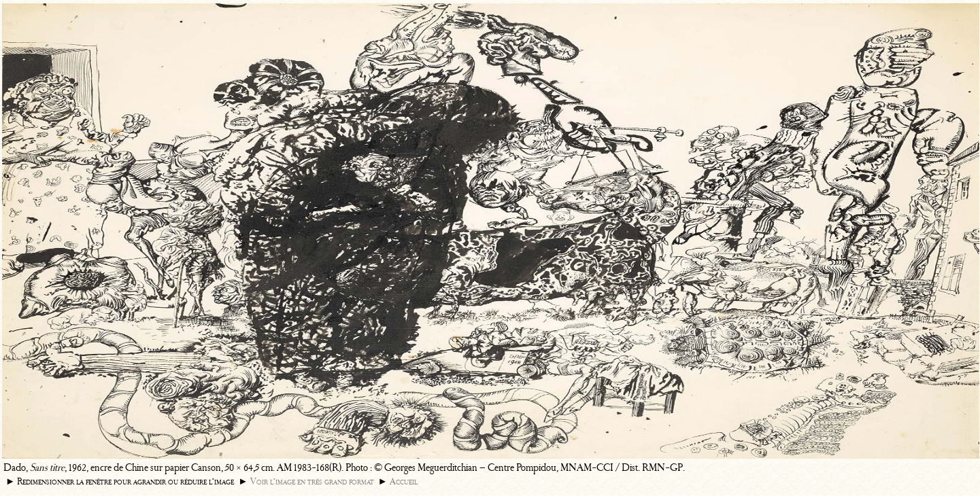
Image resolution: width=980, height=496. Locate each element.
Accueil (404, 481)
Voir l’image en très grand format (312, 481)
